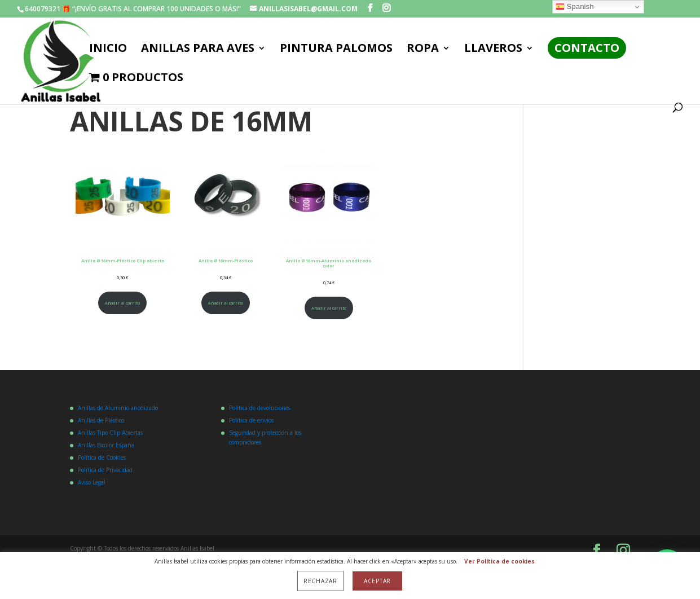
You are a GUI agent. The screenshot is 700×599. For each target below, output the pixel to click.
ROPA (423, 50)
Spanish (575, 7)
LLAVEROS (493, 50)
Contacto (587, 48)
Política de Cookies (102, 457)
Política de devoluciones (260, 408)
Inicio (108, 50)
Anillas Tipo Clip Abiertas (110, 433)
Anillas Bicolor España (106, 445)
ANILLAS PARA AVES (198, 50)
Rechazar (320, 581)
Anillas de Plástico (101, 420)
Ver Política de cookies (499, 561)
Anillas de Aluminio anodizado (118, 408)
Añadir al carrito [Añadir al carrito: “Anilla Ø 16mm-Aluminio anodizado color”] (329, 308)
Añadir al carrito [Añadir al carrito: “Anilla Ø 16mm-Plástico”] (226, 303)
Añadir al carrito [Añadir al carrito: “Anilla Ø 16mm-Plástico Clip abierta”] (122, 303)
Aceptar (377, 581)
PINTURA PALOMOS (336, 50)
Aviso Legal (92, 482)
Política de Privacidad (105, 470)
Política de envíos (251, 420)
